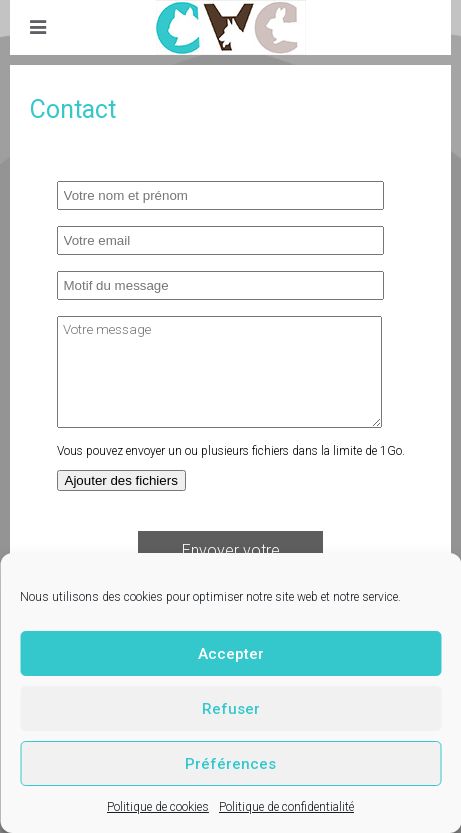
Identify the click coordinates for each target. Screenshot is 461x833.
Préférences (230, 764)
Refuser (231, 709)
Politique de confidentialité (286, 807)
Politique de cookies (158, 807)
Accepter (231, 654)
